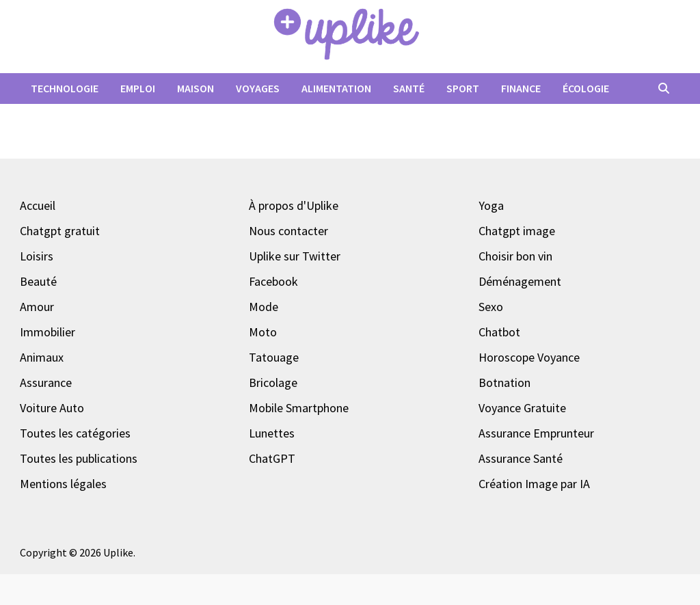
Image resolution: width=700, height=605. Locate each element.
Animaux (42, 357)
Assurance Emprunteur (536, 433)
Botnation (504, 382)
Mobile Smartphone (299, 408)
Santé (409, 88)
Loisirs (37, 256)
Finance (521, 88)
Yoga (491, 205)
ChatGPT (272, 458)
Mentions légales (63, 484)
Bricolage (273, 382)
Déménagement (520, 281)
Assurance (46, 382)
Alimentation (336, 88)
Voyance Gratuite (522, 408)
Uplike (118, 552)
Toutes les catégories (75, 433)
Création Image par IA (534, 484)
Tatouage (274, 357)
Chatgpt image (517, 231)
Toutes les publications (79, 458)
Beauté (38, 281)
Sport (463, 88)
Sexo (491, 307)
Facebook (273, 281)
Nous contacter (288, 231)
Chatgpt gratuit (60, 231)
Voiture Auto (52, 408)
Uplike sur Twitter (295, 256)
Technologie (65, 88)
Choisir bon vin (515, 256)
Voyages (258, 88)
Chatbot (499, 332)
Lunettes (272, 433)
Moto (263, 332)
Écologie (586, 88)
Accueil (38, 205)
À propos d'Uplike (294, 205)
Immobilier (48, 332)
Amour (37, 307)
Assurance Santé (521, 458)
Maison (196, 88)
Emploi (138, 88)
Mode (264, 307)
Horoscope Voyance (529, 357)
